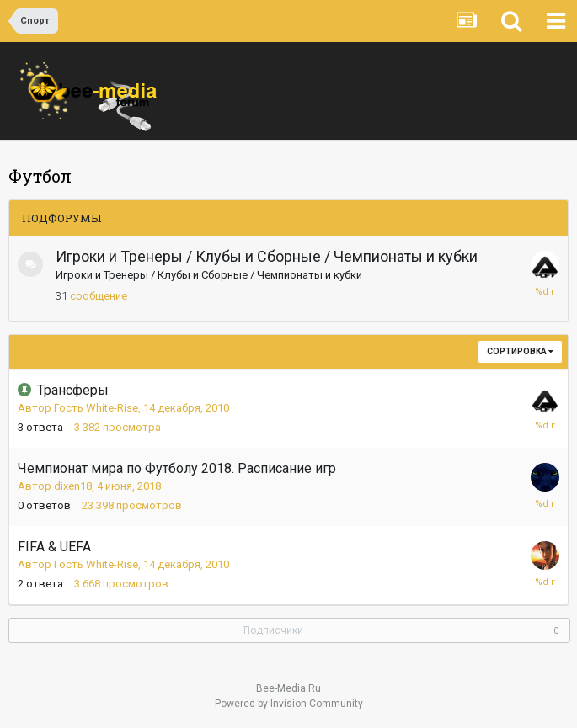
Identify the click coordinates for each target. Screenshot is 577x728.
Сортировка (520, 351)
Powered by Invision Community (289, 704)
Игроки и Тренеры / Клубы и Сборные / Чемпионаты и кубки (267, 256)
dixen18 (73, 486)
